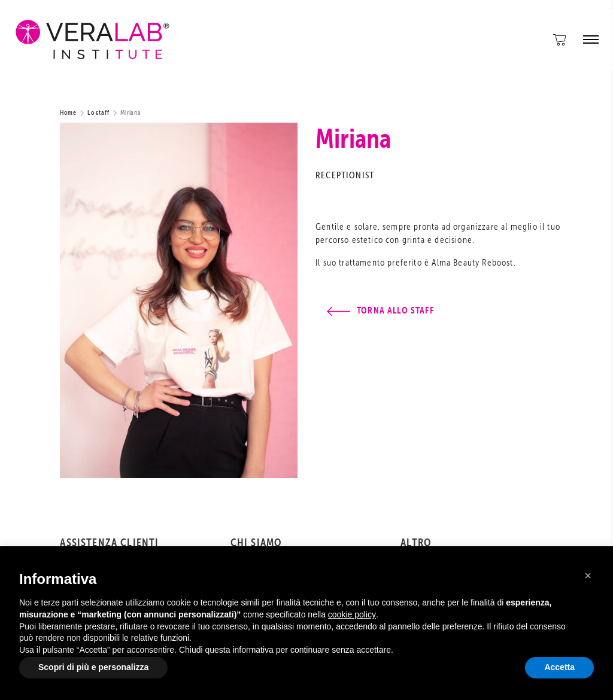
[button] (588, 576)
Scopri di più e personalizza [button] (93, 667)
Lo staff (98, 112)
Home (68, 112)
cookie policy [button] (352, 614)
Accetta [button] (559, 667)
